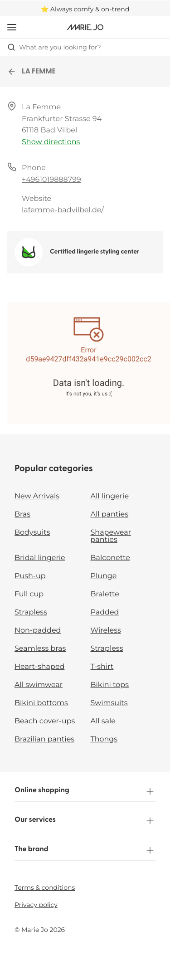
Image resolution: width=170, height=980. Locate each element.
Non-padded (38, 631)
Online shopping (85, 791)
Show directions (51, 142)
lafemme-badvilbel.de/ (63, 210)
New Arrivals (37, 496)
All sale (103, 721)
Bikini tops (110, 685)
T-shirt (102, 667)
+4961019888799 (51, 180)
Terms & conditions (45, 887)
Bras (22, 514)
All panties (110, 514)
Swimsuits (109, 703)
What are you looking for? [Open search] (54, 47)
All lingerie (110, 496)
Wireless (106, 631)
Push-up (30, 576)
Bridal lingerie (40, 558)
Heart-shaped (39, 667)
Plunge (104, 576)
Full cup (29, 594)
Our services (85, 821)
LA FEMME (32, 72)
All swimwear (39, 685)
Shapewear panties (111, 536)
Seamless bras (40, 649)
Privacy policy (36, 905)
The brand (85, 850)
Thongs (104, 739)
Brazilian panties (44, 739)
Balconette (110, 558)
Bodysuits (32, 533)
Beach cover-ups (45, 721)
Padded (105, 612)
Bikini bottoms (41, 703)
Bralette (105, 594)
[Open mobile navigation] (12, 27)
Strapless (31, 612)
